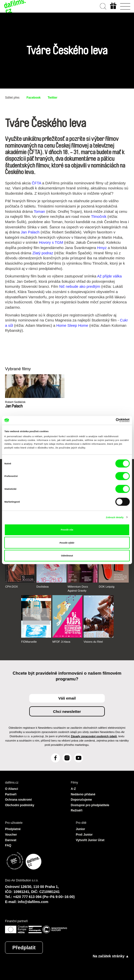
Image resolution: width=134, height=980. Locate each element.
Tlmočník (99, 216)
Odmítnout (67, 556)
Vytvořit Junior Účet (90, 840)
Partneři (11, 794)
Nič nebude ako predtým (80, 286)
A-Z (73, 789)
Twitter (52, 98)
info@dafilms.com (33, 902)
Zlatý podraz (43, 253)
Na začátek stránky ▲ (111, 956)
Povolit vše (67, 530)
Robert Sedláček (15, 402)
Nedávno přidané (83, 794)
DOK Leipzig (107, 587)
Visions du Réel (93, 642)
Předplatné (13, 829)
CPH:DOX (12, 587)
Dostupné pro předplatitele (90, 805)
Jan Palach (30, 232)
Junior (80, 829)
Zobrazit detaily (115, 517)
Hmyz (102, 248)
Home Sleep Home (72, 325)
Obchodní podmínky (20, 805)
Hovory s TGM (51, 242)
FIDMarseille (29, 642)
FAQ (8, 845)
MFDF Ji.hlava (61, 642)
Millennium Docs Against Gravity (78, 589)
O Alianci (12, 789)
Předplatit (24, 948)
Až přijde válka (110, 276)
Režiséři (77, 810)
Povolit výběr (67, 543)
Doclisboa (43, 587)
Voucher (11, 835)
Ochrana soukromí (18, 800)
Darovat (11, 840)
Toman (39, 211)
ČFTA (36, 183)
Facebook (33, 98)
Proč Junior (84, 835)
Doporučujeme (81, 800)
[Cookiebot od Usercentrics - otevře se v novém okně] (108, 420)
